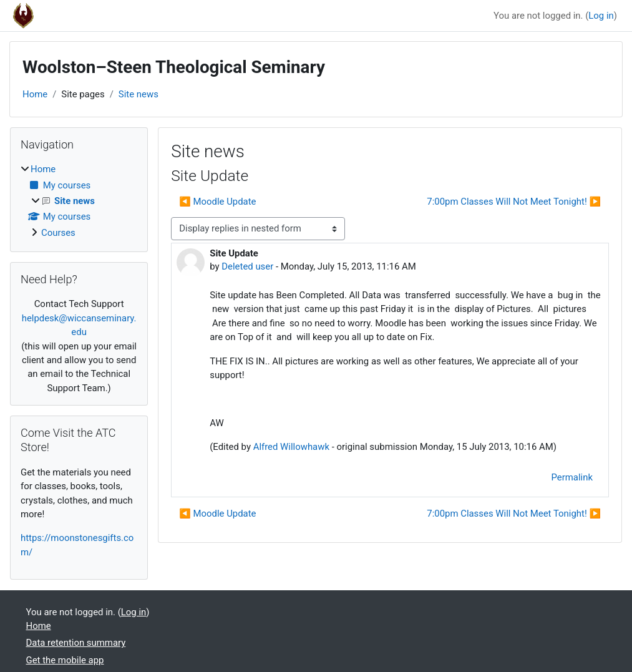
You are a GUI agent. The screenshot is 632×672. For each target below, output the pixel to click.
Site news (139, 94)
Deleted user (247, 266)
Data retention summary (76, 643)
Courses (58, 233)
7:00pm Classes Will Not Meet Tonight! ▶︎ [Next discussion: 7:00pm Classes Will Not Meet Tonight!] (514, 202)
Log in (601, 16)
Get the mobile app (65, 660)
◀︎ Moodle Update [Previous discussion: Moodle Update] (217, 202)
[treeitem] (79, 201)
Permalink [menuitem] (572, 477)
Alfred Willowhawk (291, 447)
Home (35, 94)
